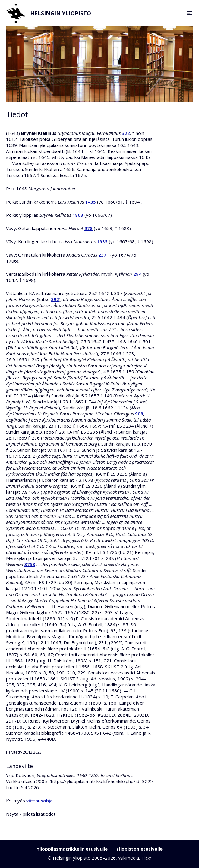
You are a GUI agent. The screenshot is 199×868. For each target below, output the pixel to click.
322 (126, 133)
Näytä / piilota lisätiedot (31, 814)
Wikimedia (129, 858)
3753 (30, 564)
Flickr (147, 858)
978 (88, 228)
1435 (90, 202)
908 (139, 414)
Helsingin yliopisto (49, 13)
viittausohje (39, 801)
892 (55, 299)
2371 (104, 255)
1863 (78, 215)
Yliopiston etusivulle (139, 849)
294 (137, 274)
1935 (102, 241)
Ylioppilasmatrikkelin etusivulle (72, 849)
